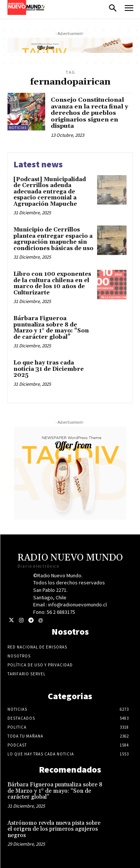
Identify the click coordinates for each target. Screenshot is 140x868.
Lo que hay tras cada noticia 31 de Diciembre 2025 (49, 369)
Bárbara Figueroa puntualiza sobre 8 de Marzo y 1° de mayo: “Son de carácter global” (51, 328)
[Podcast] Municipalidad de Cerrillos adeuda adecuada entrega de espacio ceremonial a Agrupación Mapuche (50, 192)
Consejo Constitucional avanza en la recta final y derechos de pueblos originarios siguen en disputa (89, 113)
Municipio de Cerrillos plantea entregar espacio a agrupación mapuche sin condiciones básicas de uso (53, 239)
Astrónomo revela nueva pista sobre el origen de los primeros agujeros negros (54, 829)
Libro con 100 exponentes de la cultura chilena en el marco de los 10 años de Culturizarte (52, 283)
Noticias (18, 128)
